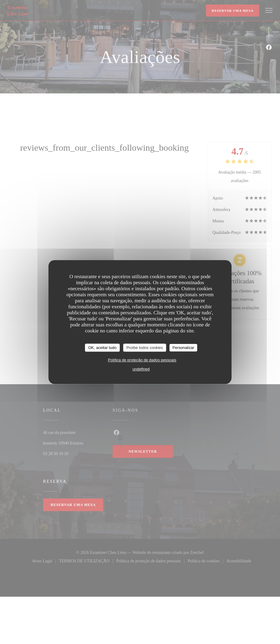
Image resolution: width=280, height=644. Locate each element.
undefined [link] (141, 369)
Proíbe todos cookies (145, 348)
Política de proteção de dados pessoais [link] (142, 360)
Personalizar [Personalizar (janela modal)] (183, 348)
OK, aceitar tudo (102, 348)
